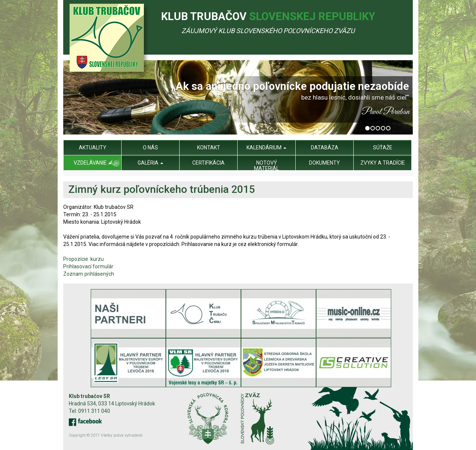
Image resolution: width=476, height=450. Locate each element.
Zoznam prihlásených (89, 274)
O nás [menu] (150, 148)
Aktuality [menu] (93, 148)
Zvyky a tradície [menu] (383, 163)
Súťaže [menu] (383, 148)
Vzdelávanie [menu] (93, 163)
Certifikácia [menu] (208, 163)
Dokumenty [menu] (324, 163)
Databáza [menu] (325, 148)
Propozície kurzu (85, 259)
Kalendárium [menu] (266, 148)
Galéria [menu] (150, 163)
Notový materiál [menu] (266, 166)
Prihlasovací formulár (88, 266)
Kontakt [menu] (209, 148)
